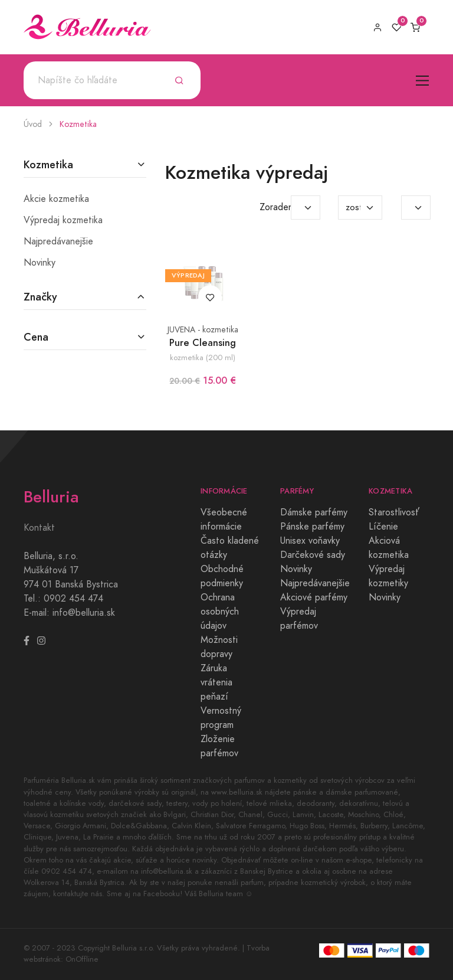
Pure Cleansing (203, 343)
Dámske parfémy (314, 512)
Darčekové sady (313, 555)
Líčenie (383, 527)
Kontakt (39, 528)
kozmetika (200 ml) (203, 357)
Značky (40, 297)
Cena (36, 337)
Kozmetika (78, 124)
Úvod (33, 124)
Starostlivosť (394, 512)
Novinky (40, 263)
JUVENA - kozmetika (203, 330)
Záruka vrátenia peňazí (216, 682)
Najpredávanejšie (58, 241)
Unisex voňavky (310, 541)
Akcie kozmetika (56, 199)
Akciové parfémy (314, 597)
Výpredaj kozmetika (63, 220)
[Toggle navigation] (423, 81)
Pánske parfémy (312, 527)
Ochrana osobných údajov (220, 612)
